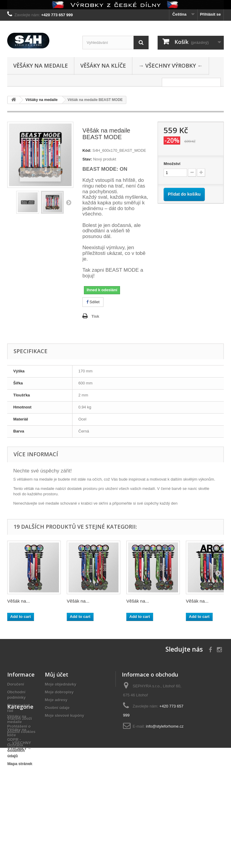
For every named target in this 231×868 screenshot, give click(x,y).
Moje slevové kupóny (65, 715)
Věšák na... (18, 601)
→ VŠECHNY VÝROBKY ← (171, 66)
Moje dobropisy (59, 692)
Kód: (87, 150)
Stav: (87, 159)
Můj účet (57, 674)
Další (69, 202)
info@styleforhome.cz (165, 726)
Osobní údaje (57, 708)
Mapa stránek (20, 764)
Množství (172, 164)
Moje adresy (56, 700)
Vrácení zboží (20, 718)
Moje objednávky (61, 684)
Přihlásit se (210, 14)
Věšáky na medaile (41, 66)
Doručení (16, 684)
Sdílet (93, 302)
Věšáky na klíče (103, 66)
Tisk (95, 316)
